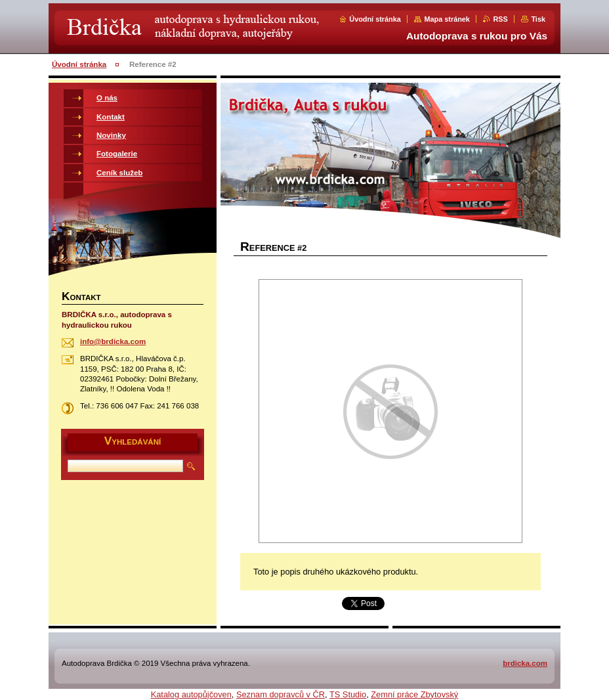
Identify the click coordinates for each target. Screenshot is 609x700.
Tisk (538, 19)
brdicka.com (525, 663)
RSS (500, 19)
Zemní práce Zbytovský (414, 694)
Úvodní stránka (375, 19)
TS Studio (348, 694)
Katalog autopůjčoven (191, 694)
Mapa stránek (447, 19)
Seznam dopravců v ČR (281, 694)
